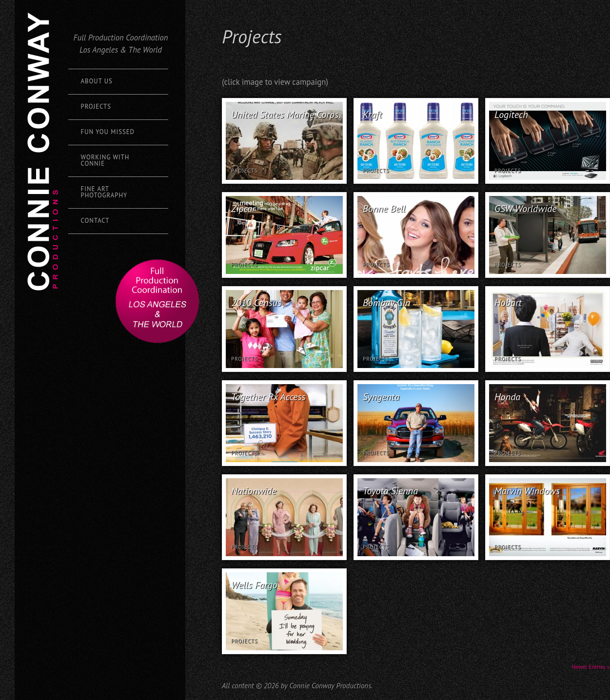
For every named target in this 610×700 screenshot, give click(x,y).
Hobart (508, 303)
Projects (96, 107)
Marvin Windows (527, 491)
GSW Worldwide (526, 209)
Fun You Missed (108, 132)
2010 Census (256, 303)
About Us (97, 81)
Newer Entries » (591, 667)
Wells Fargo (254, 585)
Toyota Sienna (390, 491)
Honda (507, 397)
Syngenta (381, 397)
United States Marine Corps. (286, 115)
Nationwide (254, 491)
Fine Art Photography (104, 192)
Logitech (511, 115)
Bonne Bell (384, 209)
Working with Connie (105, 160)
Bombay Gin (386, 303)
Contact (95, 221)
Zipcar (243, 209)
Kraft (373, 115)
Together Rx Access (268, 397)
